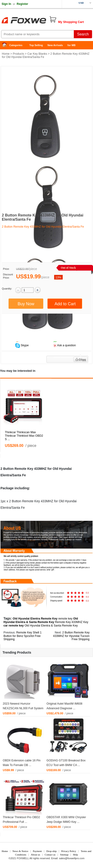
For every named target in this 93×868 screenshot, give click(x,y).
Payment (37, 851)
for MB (72, 45)
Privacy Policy (69, 851)
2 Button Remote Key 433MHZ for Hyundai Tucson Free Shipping (71, 636)
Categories (16, 45)
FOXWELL (23, 858)
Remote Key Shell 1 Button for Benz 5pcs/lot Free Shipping (23, 636)
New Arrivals (55, 45)
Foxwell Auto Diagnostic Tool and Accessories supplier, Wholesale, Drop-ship (37, 21)
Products (18, 54)
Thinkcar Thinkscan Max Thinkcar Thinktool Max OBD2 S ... (24, 436)
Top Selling (36, 45)
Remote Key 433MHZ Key (71, 622)
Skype (24, 345)
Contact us (50, 855)
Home (6, 45)
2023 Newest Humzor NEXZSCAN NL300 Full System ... (23, 708)
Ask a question (67, 345)
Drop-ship (51, 851)
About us (35, 855)
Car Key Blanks (37, 54)
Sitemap (64, 855)
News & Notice (20, 851)
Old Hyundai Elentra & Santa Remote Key (51, 626)
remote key (65, 619)
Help (75, 855)
